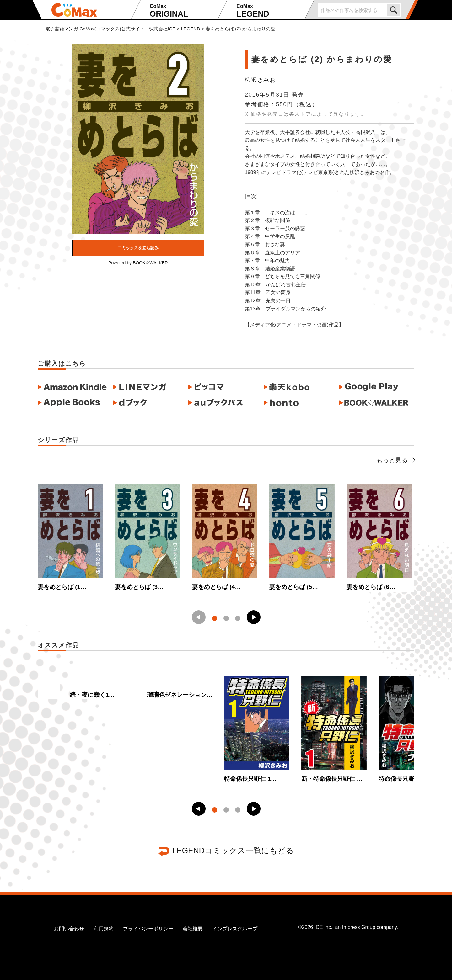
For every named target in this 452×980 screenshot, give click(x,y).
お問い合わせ (69, 929)
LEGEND (269, 11)
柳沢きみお (260, 80)
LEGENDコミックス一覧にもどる (233, 850)
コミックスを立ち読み (138, 248)
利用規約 (104, 929)
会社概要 (193, 929)
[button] (254, 617)
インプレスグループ (235, 929)
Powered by (138, 263)
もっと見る (395, 460)
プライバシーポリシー (148, 929)
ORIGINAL (183, 11)
